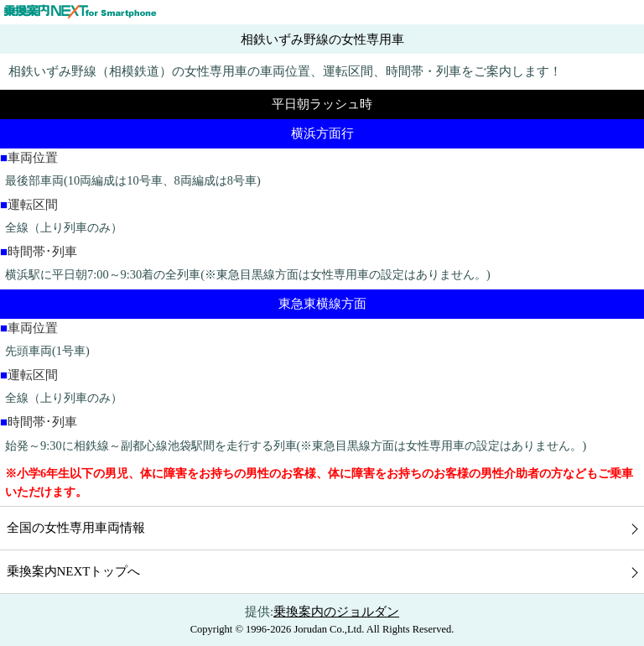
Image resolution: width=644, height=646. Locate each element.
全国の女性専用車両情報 (76, 528)
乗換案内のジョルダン (336, 612)
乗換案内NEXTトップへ (74, 571)
